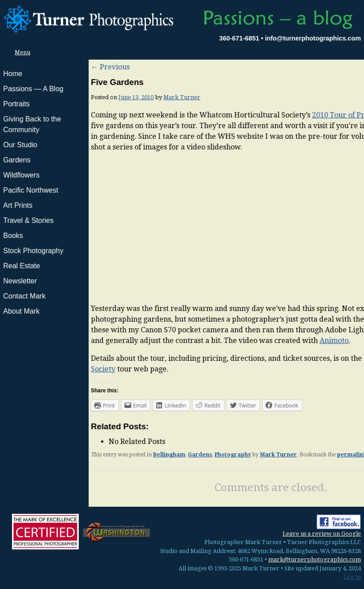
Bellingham (81, 455)
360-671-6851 (239, 38)
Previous (22, 67)
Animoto (245, 341)
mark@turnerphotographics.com (315, 559)
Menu (20, 52)
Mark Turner (93, 97)
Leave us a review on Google (322, 534)
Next (349, 67)
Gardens (111, 455)
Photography (144, 455)
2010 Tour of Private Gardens (273, 115)
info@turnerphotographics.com (313, 38)
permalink (263, 455)
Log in (352, 577)
